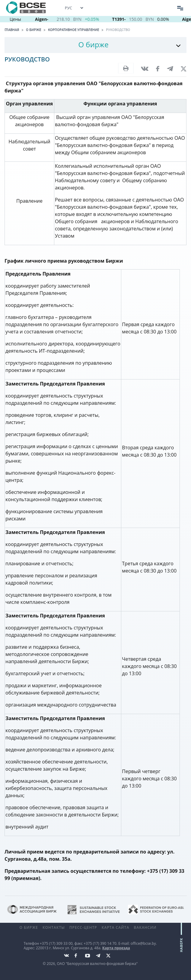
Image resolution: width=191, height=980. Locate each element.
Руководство (118, 30)
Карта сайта (116, 927)
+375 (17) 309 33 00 (56, 943)
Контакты (54, 927)
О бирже (33, 30)
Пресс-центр (83, 927)
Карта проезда (116, 948)
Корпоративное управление (73, 30)
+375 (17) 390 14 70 (100, 943)
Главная (12, 30)
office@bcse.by (143, 943)
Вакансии (145, 927)
